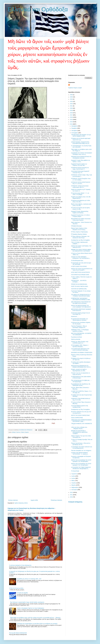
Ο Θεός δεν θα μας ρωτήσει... (17, 588)
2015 (72, 120)
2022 (72, 104)
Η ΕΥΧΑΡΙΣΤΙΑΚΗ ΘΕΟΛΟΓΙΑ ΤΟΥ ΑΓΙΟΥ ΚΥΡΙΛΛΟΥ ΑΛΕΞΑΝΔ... (80, 350)
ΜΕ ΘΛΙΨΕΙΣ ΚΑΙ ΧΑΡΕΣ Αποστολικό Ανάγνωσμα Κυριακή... (81, 219)
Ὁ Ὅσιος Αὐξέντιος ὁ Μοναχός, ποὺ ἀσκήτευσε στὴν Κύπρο (80, 237)
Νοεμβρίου (74, 128)
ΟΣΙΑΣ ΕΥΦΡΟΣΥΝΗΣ (77, 418)
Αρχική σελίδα (34, 500)
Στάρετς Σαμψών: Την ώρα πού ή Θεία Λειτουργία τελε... (81, 437)
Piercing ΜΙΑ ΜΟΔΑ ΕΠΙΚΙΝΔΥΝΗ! (18, 633)
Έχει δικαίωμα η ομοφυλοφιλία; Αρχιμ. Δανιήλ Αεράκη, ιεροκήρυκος (27, 602)
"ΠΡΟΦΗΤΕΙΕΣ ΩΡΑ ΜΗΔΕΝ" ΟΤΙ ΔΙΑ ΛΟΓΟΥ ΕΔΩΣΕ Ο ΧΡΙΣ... (81, 136)
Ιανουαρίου (74, 490)
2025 (72, 97)
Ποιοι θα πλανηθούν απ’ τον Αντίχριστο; (81, 451)
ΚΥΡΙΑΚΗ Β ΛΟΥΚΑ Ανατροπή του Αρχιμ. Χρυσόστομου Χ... (80, 168)
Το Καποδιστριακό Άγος (77, 261)
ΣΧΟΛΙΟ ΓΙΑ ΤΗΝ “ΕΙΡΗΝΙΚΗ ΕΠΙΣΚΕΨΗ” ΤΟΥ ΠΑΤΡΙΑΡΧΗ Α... (81, 258)
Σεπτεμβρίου (75, 133)
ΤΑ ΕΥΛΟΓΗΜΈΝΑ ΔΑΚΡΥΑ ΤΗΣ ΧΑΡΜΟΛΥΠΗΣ (80, 407)
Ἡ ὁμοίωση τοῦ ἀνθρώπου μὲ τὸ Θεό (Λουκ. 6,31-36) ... (81, 201)
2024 (72, 99)
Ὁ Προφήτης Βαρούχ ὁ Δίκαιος (79, 234)
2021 (72, 106)
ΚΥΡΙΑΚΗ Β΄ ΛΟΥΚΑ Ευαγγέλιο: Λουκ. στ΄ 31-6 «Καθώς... (81, 179)
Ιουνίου (73, 478)
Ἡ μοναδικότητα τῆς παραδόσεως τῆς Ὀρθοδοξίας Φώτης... (81, 385)
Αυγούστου (74, 474)
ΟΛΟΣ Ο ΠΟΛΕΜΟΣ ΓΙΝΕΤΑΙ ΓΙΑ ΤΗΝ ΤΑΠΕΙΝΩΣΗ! (31, 608)
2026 (72, 95)
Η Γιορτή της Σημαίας (22, 593)
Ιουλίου (73, 476)
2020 (72, 108)
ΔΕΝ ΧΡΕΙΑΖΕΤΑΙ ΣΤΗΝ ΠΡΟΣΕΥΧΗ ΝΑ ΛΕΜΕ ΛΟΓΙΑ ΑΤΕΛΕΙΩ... (81, 303)
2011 (72, 495)
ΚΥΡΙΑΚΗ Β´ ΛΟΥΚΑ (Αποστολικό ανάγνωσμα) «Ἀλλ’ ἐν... (80, 187)
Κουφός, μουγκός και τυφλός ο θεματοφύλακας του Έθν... (79, 370)
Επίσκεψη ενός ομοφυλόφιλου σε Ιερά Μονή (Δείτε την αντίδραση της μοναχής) (37, 624)
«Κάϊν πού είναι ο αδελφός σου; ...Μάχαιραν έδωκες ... (79, 428)
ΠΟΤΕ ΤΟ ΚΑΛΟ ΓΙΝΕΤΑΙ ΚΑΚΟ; (80, 286)
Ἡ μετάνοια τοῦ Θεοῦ (76, 337)
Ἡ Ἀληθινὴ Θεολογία (76, 226)
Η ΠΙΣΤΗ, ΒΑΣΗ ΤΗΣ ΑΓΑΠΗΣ (79, 266)
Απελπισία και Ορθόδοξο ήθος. (79, 289)
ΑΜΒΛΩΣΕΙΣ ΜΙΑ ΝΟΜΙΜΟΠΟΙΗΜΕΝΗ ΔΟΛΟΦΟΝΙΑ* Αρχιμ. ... (81, 421)
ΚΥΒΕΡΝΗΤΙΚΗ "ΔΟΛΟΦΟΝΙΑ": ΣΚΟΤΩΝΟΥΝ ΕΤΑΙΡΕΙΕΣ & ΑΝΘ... (81, 299)
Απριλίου (74, 483)
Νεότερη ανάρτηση (13, 500)
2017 (72, 115)
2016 (72, 117)
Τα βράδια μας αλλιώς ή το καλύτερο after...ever (29, 579)
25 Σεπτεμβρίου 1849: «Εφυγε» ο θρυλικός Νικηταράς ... (80, 346)
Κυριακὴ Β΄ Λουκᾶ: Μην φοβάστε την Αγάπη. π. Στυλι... (81, 161)
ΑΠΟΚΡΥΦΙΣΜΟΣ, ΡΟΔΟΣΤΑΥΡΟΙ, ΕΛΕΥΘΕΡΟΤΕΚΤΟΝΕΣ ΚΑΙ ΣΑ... (81, 143)
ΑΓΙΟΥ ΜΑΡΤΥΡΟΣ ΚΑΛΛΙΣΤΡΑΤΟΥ (81, 272)
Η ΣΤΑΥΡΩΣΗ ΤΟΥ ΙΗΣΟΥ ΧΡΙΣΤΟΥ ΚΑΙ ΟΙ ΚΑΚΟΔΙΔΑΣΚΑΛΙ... (82, 448)
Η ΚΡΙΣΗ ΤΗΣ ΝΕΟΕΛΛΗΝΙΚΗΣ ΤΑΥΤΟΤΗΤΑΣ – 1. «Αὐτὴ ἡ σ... (80, 453)
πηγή (53, 423)
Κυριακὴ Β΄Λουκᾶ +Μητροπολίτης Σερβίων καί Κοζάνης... (80, 212)
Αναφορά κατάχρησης (75, 502)
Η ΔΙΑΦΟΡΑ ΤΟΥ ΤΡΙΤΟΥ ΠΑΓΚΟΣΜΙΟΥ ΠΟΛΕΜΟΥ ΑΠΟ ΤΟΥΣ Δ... (82, 154)
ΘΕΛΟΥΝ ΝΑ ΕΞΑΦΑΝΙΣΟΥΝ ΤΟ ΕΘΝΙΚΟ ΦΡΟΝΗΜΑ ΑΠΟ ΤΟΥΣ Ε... (81, 366)
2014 (72, 122)
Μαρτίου (74, 485)
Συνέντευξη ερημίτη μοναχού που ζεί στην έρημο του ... (80, 314)
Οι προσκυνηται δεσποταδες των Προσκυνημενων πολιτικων (80, 319)
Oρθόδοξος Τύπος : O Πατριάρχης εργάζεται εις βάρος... (80, 330)
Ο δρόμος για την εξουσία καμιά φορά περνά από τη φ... (81, 139)
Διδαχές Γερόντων (16, 432)
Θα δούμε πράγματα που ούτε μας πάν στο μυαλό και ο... (81, 412)
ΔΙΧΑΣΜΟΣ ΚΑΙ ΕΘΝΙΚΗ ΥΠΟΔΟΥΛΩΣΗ (82, 353)
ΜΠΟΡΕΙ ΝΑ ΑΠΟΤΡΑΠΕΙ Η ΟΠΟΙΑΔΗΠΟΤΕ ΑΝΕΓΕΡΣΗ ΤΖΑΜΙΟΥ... (79, 432)
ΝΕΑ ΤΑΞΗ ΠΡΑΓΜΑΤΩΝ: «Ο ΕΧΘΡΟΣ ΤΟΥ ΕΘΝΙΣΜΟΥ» (81, 334)
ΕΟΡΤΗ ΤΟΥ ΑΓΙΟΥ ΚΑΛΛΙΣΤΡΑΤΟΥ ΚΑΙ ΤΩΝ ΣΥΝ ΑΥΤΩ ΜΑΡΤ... (82, 269)
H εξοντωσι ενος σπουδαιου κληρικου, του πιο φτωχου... (81, 323)
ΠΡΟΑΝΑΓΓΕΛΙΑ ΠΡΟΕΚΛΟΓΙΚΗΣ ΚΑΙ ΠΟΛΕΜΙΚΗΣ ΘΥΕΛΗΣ (81, 157)
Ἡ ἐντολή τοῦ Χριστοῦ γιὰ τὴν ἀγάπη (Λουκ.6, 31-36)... (80, 208)
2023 (72, 102)
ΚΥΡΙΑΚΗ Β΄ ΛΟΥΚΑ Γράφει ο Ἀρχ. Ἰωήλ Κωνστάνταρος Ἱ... (82, 176)
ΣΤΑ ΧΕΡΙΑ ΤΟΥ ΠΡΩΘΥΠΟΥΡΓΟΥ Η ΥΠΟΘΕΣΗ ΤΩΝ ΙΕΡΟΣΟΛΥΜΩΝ (81, 295)
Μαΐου (73, 481)
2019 (72, 110)
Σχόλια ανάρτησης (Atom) (21, 503)
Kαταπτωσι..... (75, 316)
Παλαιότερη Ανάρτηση (56, 500)
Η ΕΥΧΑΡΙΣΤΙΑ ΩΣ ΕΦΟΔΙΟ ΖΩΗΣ (80, 275)
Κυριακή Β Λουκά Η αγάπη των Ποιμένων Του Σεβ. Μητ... (79, 165)
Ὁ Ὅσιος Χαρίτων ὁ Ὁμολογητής (79, 232)
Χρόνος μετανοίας (76, 339)
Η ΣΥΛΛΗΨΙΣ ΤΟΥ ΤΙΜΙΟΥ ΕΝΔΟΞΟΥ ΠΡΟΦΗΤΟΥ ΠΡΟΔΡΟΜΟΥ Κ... (81, 468)
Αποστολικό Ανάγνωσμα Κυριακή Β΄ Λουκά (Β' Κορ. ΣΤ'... (80, 172)
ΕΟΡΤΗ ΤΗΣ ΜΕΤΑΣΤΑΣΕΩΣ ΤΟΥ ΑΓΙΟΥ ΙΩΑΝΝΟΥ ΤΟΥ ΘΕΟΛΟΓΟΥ (81, 306)
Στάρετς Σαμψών (25, 432)
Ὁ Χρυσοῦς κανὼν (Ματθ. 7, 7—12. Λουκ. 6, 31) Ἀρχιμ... (80, 194)
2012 (72, 492)
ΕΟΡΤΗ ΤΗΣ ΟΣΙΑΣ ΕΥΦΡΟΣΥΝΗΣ (80, 415)
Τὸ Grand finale (75, 471)
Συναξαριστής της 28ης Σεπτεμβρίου (80, 240)
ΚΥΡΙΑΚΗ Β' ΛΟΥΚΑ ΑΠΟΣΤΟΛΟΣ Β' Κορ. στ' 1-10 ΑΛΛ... (81, 183)
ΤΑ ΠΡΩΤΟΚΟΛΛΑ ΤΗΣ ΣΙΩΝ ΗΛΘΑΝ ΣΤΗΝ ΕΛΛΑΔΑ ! (81, 377)
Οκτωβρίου (74, 131)
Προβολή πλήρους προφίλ (75, 88)
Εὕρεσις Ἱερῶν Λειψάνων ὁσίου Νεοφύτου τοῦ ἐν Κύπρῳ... (79, 229)
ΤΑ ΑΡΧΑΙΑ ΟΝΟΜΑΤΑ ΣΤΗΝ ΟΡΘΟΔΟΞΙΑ (20, 565)
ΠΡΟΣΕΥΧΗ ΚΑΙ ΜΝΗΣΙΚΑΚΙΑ (79, 284)
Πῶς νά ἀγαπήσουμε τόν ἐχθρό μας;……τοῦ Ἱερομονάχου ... (82, 381)
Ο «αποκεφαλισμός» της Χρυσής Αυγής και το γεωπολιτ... (81, 146)
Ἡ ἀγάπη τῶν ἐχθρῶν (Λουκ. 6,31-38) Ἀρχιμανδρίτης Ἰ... (81, 198)
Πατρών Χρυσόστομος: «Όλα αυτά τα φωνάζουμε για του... (81, 444)
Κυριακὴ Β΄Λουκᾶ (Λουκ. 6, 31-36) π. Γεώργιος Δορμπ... (81, 216)
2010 (72, 497)
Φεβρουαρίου (75, 487)
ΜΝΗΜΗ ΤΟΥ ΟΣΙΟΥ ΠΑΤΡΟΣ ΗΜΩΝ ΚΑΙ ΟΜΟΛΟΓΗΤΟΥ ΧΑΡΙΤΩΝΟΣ (81, 250)
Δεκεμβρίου (75, 126)
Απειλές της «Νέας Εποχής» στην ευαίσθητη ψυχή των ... (80, 342)
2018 (72, 113)
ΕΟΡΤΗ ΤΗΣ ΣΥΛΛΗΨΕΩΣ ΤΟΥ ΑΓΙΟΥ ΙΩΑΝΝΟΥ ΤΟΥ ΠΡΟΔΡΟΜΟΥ (81, 461)
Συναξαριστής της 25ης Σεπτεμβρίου (80, 410)
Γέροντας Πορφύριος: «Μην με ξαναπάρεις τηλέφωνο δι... (79, 327)
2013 (72, 124)
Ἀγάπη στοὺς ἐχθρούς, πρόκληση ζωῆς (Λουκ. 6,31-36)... (81, 205)
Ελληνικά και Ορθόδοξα (38, 9)
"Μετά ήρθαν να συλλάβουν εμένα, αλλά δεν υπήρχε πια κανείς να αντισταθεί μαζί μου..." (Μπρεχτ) (35, 618)
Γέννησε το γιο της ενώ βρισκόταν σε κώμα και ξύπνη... (80, 374)
